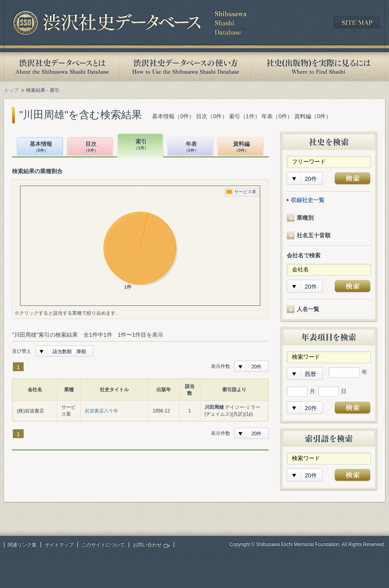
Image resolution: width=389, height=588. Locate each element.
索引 (141, 145)
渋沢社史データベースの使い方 (186, 67)
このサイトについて (103, 545)
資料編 (241, 147)
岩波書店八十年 (101, 411)
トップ (11, 90)
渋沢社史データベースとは (62, 67)
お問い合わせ (147, 545)
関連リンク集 (22, 545)
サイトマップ (59, 545)
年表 (191, 147)
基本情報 (41, 147)
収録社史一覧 (308, 200)
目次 (91, 147)
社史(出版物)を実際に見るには (318, 67)
